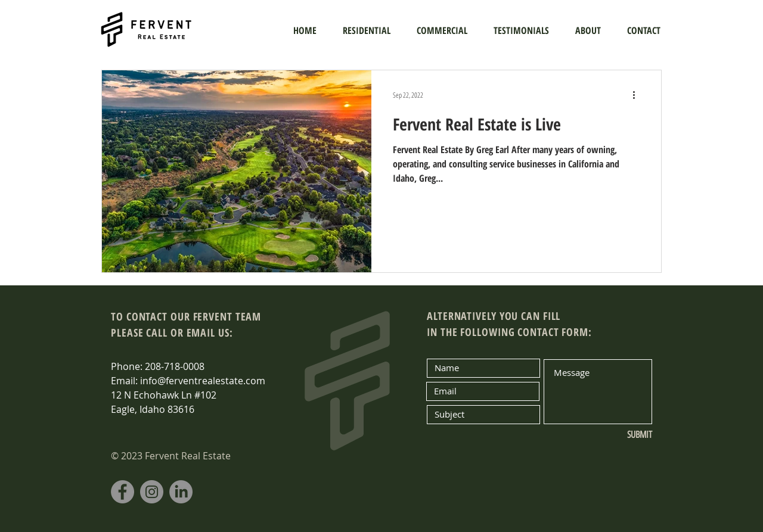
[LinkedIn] (181, 492)
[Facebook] (122, 492)
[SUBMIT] (612, 435)
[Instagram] (152, 492)
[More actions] (638, 95)
